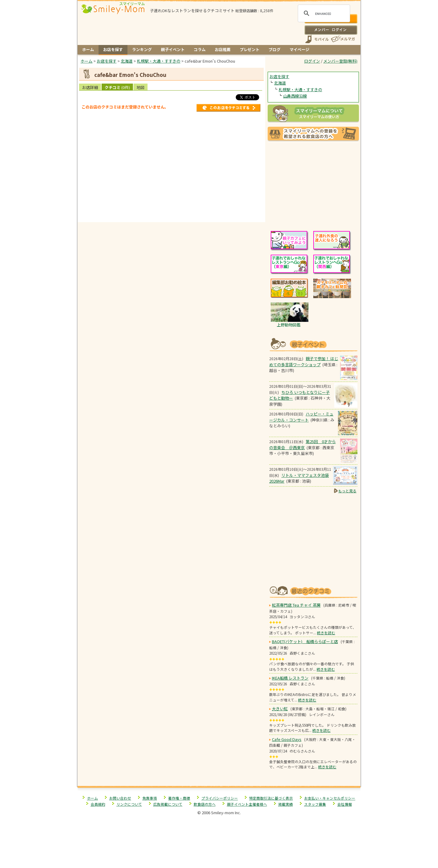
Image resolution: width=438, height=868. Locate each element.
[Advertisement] (172, 209)
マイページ (299, 49)
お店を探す (113, 49)
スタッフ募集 (315, 804)
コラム (200, 49)
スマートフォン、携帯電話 (317, 39)
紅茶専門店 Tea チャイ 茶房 (296, 605)
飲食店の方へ (205, 804)
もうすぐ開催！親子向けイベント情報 (313, 344)
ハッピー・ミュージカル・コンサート (301, 417)
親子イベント (173, 49)
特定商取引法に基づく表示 (271, 798)
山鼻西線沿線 (295, 96)
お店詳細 (90, 87)
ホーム (88, 49)
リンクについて (129, 804)
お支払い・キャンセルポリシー (330, 798)
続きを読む (326, 633)
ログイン (331, 30)
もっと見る (347, 491)
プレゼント (250, 49)
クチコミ (117, 87)
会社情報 (345, 804)
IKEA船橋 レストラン (290, 678)
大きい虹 (280, 709)
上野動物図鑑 (289, 325)
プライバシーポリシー (220, 798)
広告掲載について (168, 804)
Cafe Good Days (287, 739)
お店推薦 (223, 49)
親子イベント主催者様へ (247, 804)
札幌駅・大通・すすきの (300, 90)
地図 (141, 87)
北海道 (280, 83)
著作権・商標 (179, 798)
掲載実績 (286, 804)
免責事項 (150, 798)
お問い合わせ (120, 798)
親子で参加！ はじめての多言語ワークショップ (304, 362)
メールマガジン (342, 39)
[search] (323, 14)
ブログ (275, 49)
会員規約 (98, 804)
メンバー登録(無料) (340, 61)
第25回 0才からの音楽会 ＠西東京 (302, 444)
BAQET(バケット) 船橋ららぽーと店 (305, 641)
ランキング (142, 49)
